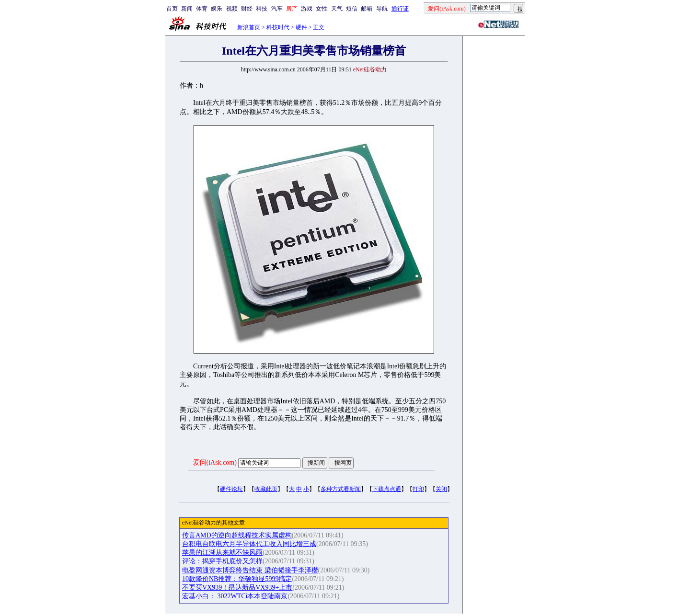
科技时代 (278, 27)
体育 (202, 9)
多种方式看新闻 (341, 489)
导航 (382, 9)
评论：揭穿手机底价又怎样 (222, 561)
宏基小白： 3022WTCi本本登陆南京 (235, 596)
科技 (262, 9)
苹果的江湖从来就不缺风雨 (222, 553)
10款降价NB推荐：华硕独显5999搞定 (237, 579)
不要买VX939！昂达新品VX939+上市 (237, 587)
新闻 (187, 9)
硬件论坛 (231, 489)
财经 (247, 9)
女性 (322, 9)
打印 (418, 489)
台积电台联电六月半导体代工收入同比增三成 (249, 544)
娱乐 (217, 9)
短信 (352, 9)
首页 (172, 9)
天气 (337, 9)
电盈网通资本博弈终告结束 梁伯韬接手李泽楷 (250, 570)
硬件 (301, 27)
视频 (232, 9)
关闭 (441, 489)
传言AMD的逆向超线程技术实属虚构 (237, 535)
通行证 (400, 9)
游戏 (307, 9)
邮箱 (367, 9)
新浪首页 (249, 27)
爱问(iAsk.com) (215, 462)
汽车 (277, 9)
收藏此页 (266, 489)
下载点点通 (387, 489)
